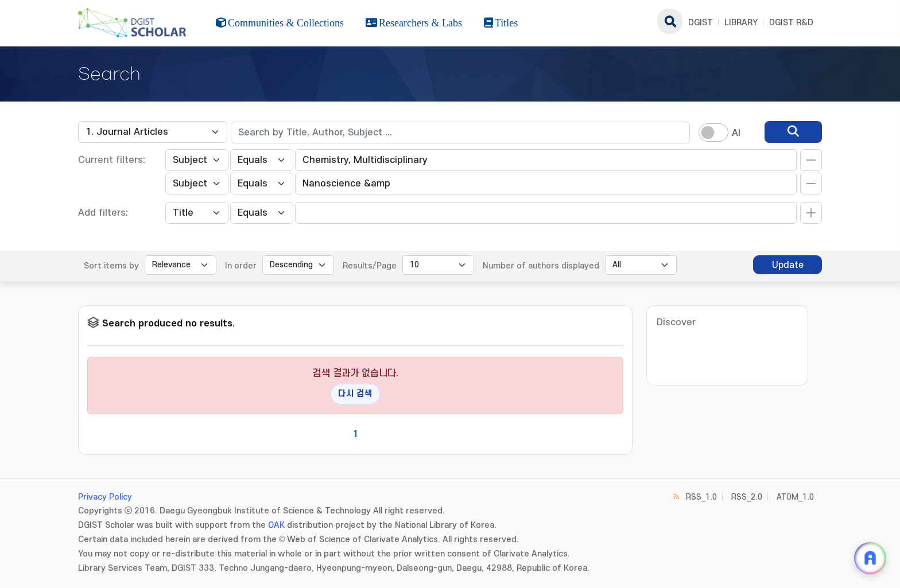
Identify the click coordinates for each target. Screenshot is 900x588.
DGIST (701, 23)
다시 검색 (355, 394)
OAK (276, 525)
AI (736, 133)
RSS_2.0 (747, 497)
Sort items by (111, 266)
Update (788, 265)
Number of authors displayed (541, 266)
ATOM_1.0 (795, 497)
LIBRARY (741, 23)
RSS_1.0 (701, 497)
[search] (793, 132)
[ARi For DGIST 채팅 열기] (870, 558)
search (670, 21)
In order (241, 266)
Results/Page (370, 266)
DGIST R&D (791, 23)
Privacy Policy (105, 497)
